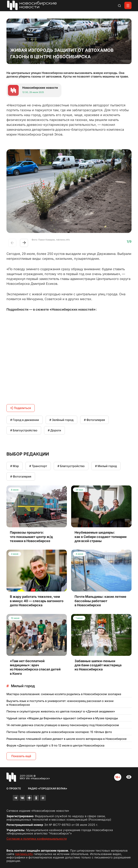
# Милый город (106, 466)
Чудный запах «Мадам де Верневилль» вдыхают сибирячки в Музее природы (62, 718)
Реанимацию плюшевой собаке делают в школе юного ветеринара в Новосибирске (66, 739)
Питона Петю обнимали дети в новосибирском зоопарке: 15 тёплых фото (59, 732)
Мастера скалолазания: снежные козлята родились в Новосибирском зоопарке (64, 694)
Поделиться (21, 408)
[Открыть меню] (128, 5)
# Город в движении (25, 420)
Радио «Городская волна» (48, 788)
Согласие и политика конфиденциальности (37, 839)
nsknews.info (24, 854)
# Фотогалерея (94, 420)
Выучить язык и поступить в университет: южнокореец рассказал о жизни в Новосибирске (60, 703)
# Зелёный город (61, 420)
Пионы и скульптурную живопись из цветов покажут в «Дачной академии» (61, 711)
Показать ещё (21, 756)
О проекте (14, 788)
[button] (24, 243)
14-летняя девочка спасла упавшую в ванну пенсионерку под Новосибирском (63, 725)
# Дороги (54, 430)
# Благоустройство (24, 430)
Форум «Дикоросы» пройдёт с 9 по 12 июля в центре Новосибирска (55, 745)
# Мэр (15, 466)
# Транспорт (38, 466)
